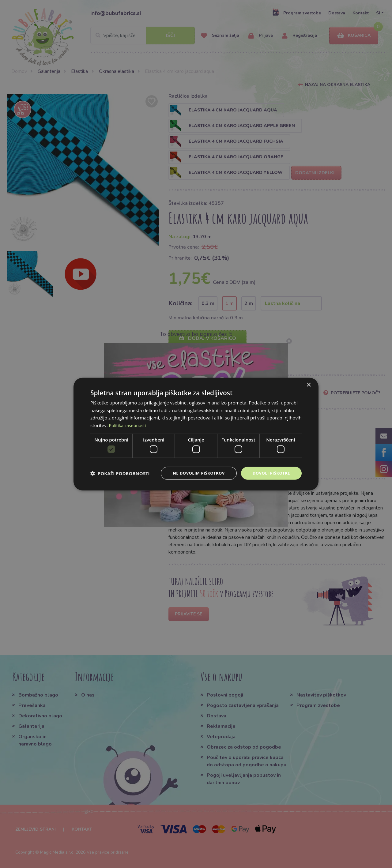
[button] (120, 473)
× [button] (309, 384)
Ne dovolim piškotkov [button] (194, 473)
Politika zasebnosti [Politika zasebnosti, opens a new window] (129, 425)
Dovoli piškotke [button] (270, 473)
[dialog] (196, 434)
